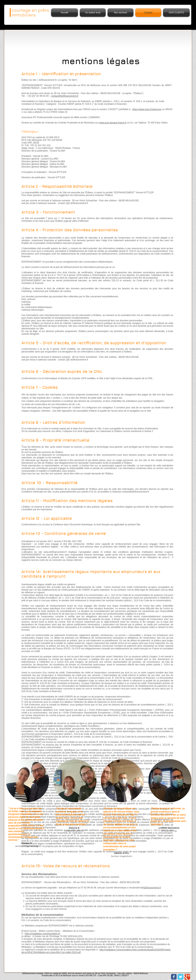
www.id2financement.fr (55, 552)
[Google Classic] (187, 977)
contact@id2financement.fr (65, 96)
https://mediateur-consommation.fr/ (42, 934)
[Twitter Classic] (180, 977)
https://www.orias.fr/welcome (147, 109)
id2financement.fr (152, 888)
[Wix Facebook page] (174, 977)
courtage (21, 10)
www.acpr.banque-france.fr (113, 123)
